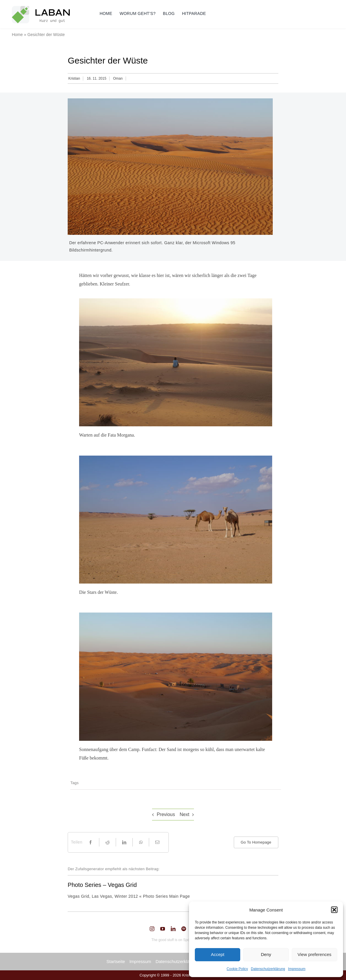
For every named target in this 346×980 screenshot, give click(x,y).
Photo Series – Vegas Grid (102, 885)
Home (17, 35)
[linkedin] (173, 929)
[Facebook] (91, 842)
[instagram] (152, 929)
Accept (218, 954)
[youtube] (163, 929)
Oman (118, 78)
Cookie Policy (237, 969)
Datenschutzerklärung (268, 969)
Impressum (297, 969)
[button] (334, 910)
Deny (266, 954)
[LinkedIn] (124, 842)
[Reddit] (108, 842)
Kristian (74, 78)
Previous (166, 814)
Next (184, 814)
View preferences (315, 954)
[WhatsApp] (141, 842)
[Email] (157, 842)
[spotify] (184, 929)
